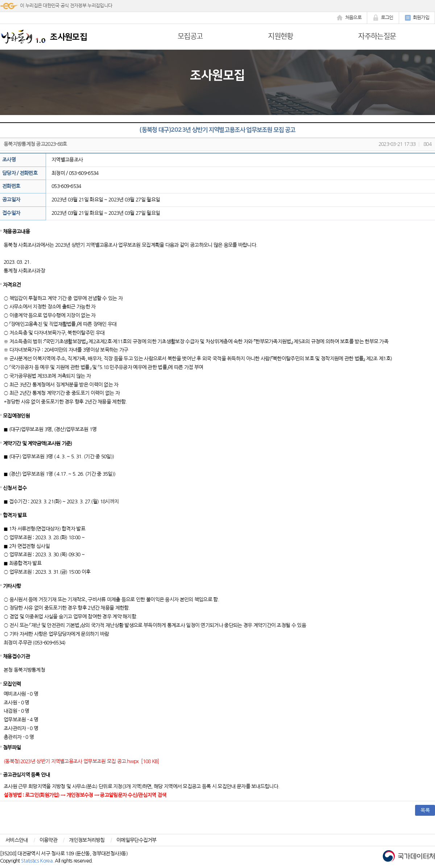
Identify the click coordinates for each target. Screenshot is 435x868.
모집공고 (190, 36)
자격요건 (12, 285)
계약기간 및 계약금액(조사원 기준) (38, 443)
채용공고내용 (16, 232)
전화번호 (11, 186)
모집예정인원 (16, 416)
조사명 (9, 160)
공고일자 (11, 200)
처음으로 (349, 18)
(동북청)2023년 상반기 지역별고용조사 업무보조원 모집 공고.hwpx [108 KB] (81, 761)
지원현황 (280, 36)
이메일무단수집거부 (136, 840)
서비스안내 (17, 840)
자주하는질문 (377, 36)
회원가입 (417, 18)
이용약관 (48, 840)
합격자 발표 (15, 515)
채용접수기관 (16, 656)
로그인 (383, 18)
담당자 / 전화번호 (20, 173)
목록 (425, 810)
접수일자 (11, 213)
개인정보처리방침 (87, 840)
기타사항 (12, 586)
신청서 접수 (15, 488)
